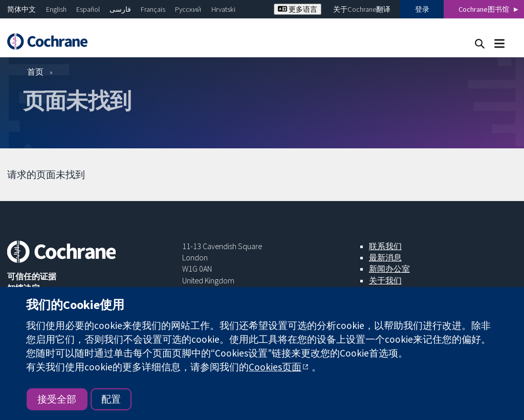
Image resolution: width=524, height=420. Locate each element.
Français (153, 9)
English (56, 9)
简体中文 (21, 9)
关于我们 (385, 280)
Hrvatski (223, 9)
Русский (188, 9)
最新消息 (385, 257)
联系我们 (385, 246)
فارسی (120, 9)
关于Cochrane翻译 (362, 9)
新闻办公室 (389, 269)
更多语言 (298, 9)
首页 (35, 72)
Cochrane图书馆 (484, 9)
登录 (422, 9)
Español (88, 9)
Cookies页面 (275, 367)
